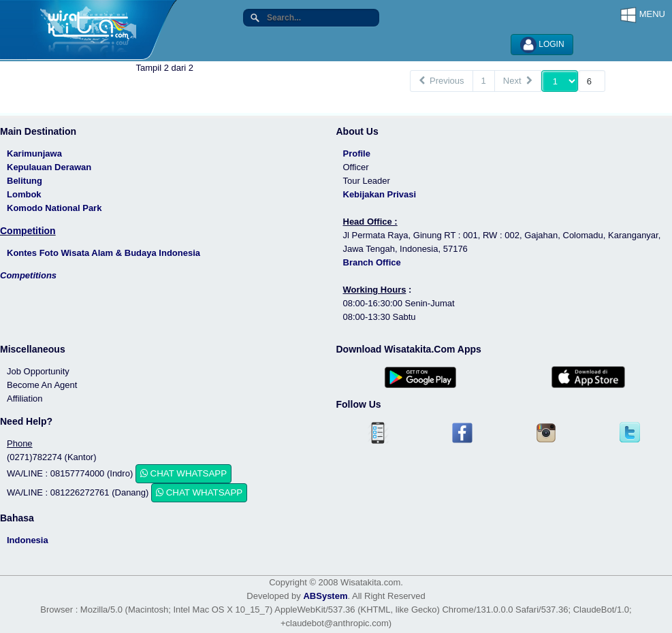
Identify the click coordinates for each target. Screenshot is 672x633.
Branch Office (372, 262)
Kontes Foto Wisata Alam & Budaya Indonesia (103, 253)
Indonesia (28, 540)
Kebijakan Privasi (380, 194)
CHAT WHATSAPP (183, 473)
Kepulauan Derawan (49, 167)
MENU (643, 15)
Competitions (28, 275)
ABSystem (325, 596)
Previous (442, 81)
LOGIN (542, 45)
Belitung (25, 181)
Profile (357, 153)
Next (518, 81)
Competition (28, 231)
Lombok (24, 194)
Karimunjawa (34, 153)
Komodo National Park (54, 208)
